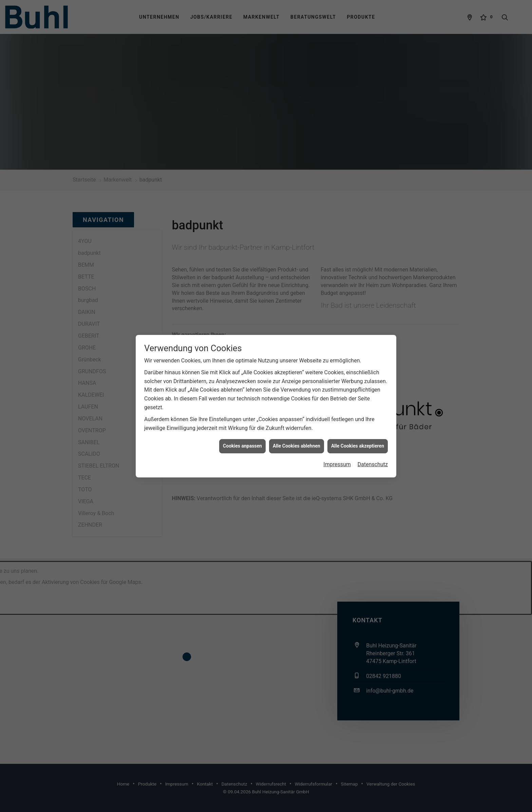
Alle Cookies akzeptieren (358, 438)
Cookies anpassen (242, 438)
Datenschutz (373, 457)
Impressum (337, 457)
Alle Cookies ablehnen (297, 438)
